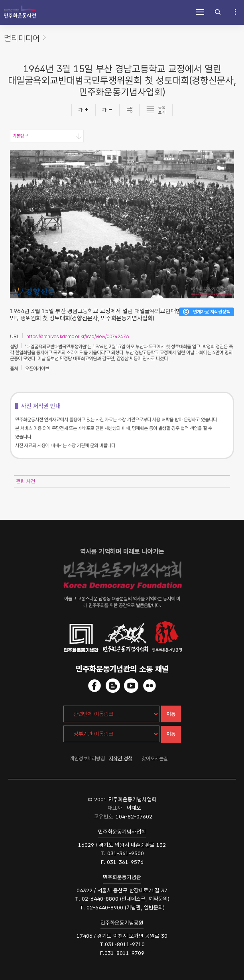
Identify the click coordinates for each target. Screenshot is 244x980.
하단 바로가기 (0, 0)
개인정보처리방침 (87, 758)
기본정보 (20, 136)
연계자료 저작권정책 (212, 312)
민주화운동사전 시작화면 (20, 12)
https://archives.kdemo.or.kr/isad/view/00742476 (78, 337)
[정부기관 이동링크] (111, 734)
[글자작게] (108, 110)
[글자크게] (84, 110)
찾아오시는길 (155, 758)
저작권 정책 (121, 758)
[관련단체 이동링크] (111, 714)
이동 (171, 714)
